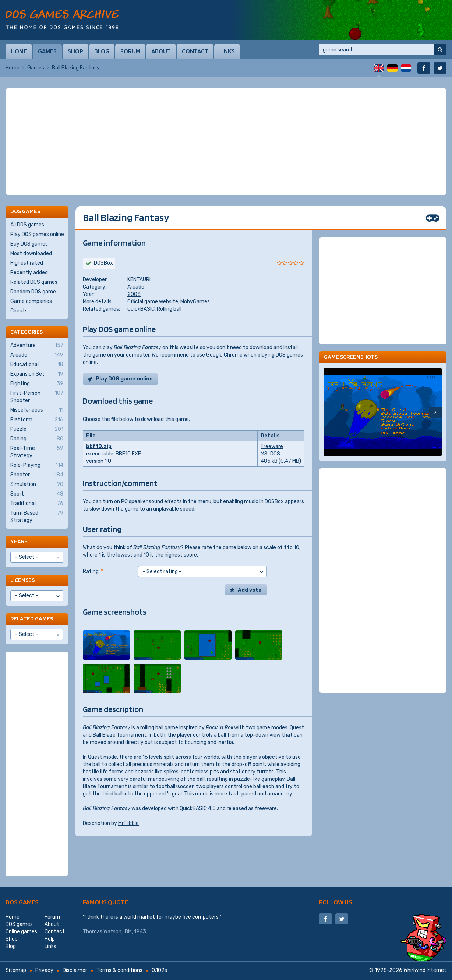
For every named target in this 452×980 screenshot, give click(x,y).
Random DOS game (33, 292)
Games (47, 51)
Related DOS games (34, 282)
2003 (134, 294)
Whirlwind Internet (425, 970)
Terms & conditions (119, 970)
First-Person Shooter (37, 397)
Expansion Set (37, 374)
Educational (37, 365)
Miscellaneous (37, 410)
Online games (21, 932)
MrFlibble (128, 823)
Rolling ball (169, 309)
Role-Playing (37, 465)
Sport (37, 494)
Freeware (272, 446)
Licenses (22, 580)
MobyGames (195, 302)
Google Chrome (224, 355)
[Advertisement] (226, 142)
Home (19, 51)
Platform (37, 420)
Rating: (93, 571)
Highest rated (27, 263)
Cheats (19, 311)
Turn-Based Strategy (37, 516)
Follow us (336, 902)
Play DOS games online (37, 234)
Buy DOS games (29, 244)
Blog (102, 51)
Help (50, 939)
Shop (75, 51)
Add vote (250, 590)
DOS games (22, 902)
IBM (128, 932)
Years (19, 541)
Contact (195, 51)
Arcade (136, 287)
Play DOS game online (124, 379)
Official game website (153, 302)
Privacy (44, 970)
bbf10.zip (99, 446)
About (161, 51)
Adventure (37, 346)
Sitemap (16, 970)
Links (227, 51)
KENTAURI (139, 280)
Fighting (37, 384)
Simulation (37, 484)
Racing (37, 439)
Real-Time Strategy (37, 452)
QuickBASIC (141, 309)
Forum (130, 51)
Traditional (37, 504)
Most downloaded (31, 253)
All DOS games (27, 225)
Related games (32, 618)
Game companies (31, 301)
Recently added (29, 273)
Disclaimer (75, 970)
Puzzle (37, 429)
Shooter (37, 475)
